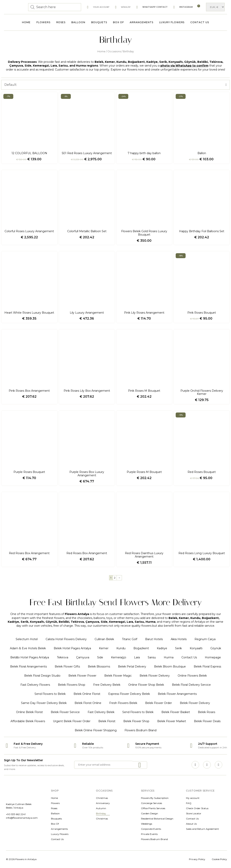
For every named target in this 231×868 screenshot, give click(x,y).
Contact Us (200, 22)
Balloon (78, 22)
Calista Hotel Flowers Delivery (66, 639)
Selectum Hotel (27, 639)
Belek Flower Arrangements (177, 694)
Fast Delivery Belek (101, 712)
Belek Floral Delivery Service (191, 685)
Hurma (169, 657)
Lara (137, 657)
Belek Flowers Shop (72, 685)
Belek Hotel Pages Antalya (72, 648)
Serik (178, 648)
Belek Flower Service (65, 712)
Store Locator (194, 813)
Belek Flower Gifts (67, 667)
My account (193, 798)
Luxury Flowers (172, 22)
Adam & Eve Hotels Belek (28, 648)
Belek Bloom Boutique (170, 667)
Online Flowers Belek (192, 676)
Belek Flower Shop (136, 721)
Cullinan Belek (104, 639)
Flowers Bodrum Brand (140, 730)
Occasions (114, 51)
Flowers (43, 22)
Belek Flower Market (172, 721)
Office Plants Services (153, 808)
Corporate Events (151, 829)
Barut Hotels (154, 639)
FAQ (189, 803)
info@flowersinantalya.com (22, 818)
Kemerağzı (119, 657)
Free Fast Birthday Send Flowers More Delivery (116, 602)
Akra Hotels (179, 639)
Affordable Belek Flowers (28, 721)
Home (26, 22)
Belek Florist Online (88, 703)
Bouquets (99, 22)
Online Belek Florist (29, 712)
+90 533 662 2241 (16, 814)
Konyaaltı (196, 648)
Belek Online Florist (87, 694)
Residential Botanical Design (157, 819)
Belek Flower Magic (118, 676)
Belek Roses (207, 712)
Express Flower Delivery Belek (129, 694)
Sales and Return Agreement (202, 829)
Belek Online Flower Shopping (96, 730)
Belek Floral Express (207, 667)
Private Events (149, 834)
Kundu (121, 648)
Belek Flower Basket (176, 712)
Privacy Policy (197, 859)
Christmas (102, 798)
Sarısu (152, 657)
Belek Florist (107, 721)
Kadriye (162, 648)
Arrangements (141, 22)
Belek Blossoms (99, 667)
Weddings (147, 824)
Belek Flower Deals (207, 721)
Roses (61, 22)
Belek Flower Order (159, 703)
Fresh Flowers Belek (123, 703)
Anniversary (103, 803)
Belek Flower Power (82, 676)
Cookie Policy (219, 859)
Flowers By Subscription (155, 798)
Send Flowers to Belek (50, 694)
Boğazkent (141, 648)
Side (100, 657)
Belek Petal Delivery (132, 667)
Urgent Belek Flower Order (72, 721)
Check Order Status (197, 808)
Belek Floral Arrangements (28, 667)
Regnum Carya (205, 639)
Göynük (216, 648)
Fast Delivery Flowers (35, 685)
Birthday (101, 813)
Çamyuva (83, 657)
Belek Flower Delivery (155, 676)
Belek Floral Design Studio (42, 676)
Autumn (101, 808)
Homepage (213, 657)
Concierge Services (151, 803)
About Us (191, 824)
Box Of (118, 22)
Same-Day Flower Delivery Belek (44, 703)
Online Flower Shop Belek (146, 685)
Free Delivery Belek (107, 685)
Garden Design (150, 813)
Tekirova (63, 657)
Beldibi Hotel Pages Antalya (30, 657)
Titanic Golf (130, 639)
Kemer (104, 648)
